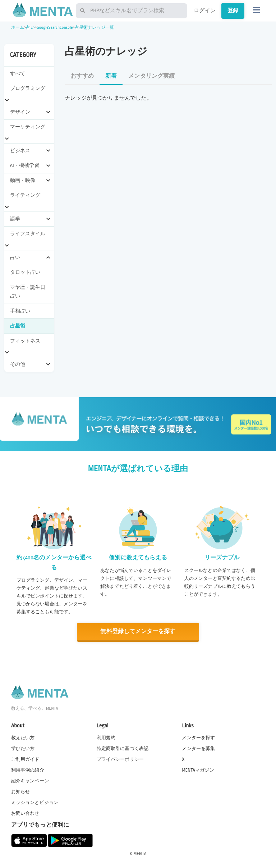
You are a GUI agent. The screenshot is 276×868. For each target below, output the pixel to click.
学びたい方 (23, 748)
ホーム (18, 28)
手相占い (20, 311)
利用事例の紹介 (28, 770)
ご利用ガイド (25, 759)
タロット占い (25, 272)
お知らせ (21, 791)
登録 (233, 10)
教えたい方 (23, 737)
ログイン (205, 10)
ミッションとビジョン (35, 802)
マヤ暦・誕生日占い (28, 292)
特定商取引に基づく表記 (123, 748)
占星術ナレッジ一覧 (94, 28)
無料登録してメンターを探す (138, 631)
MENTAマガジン (198, 770)
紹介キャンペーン (30, 781)
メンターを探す (198, 737)
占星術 (18, 326)
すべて (18, 74)
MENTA (140, 853)
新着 (111, 76)
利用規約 (106, 737)
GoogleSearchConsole (55, 28)
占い (30, 28)
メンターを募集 (198, 748)
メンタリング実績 (151, 76)
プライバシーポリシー (120, 759)
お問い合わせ (25, 813)
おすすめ (82, 76)
